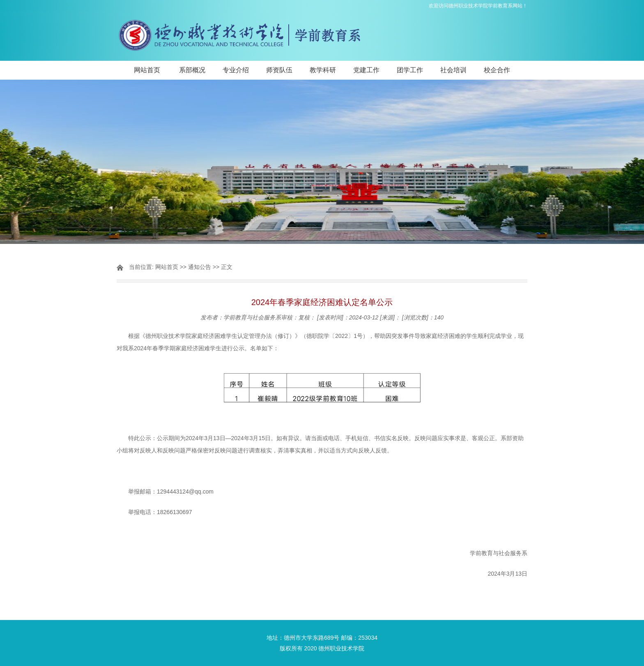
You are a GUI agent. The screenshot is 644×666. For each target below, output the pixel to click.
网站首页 (147, 70)
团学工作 (410, 70)
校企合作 (497, 70)
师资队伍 (279, 70)
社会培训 (453, 70)
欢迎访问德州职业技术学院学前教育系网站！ (478, 6)
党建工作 (366, 70)
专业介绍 (236, 70)
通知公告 (200, 267)
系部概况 (192, 70)
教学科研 (323, 70)
